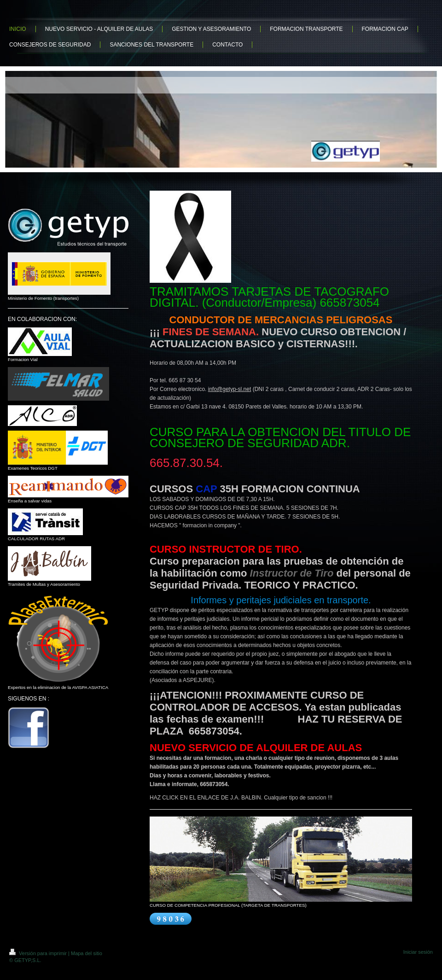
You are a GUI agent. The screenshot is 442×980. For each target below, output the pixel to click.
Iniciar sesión (418, 952)
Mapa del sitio (87, 953)
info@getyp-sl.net (230, 389)
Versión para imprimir (39, 953)
